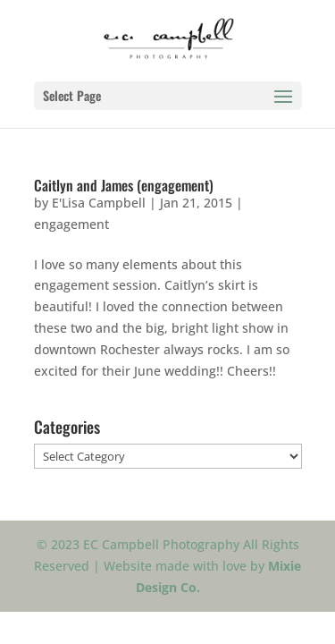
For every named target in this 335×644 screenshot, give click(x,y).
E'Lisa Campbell (99, 203)
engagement (71, 224)
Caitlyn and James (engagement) (124, 185)
